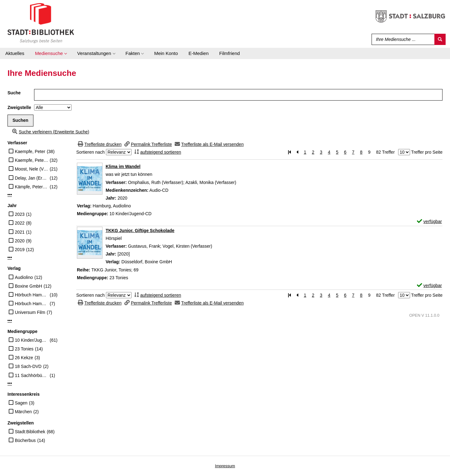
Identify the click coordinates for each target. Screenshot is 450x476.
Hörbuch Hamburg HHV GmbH (31, 304)
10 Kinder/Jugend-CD (31, 340)
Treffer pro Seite (427, 152)
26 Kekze (24, 358)
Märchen (23, 412)
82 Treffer (385, 152)
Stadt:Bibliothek (30, 432)
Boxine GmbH (28, 286)
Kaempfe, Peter (30, 151)
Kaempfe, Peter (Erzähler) (31, 160)
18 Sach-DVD (28, 366)
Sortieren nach (90, 152)
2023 (20, 214)
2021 (20, 232)
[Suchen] (440, 39)
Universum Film (30, 312)
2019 (20, 250)
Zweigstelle (19, 107)
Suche (14, 93)
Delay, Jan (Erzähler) (31, 178)
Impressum (225, 466)
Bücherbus (25, 440)
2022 (20, 223)
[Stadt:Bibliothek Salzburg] (41, 23)
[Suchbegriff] (402, 39)
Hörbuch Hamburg (31, 295)
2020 (20, 241)
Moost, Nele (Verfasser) (31, 169)
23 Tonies (24, 349)
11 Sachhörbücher (31, 375)
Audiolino (24, 277)
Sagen (21, 403)
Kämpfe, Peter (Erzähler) (31, 187)
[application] (51, 53)
